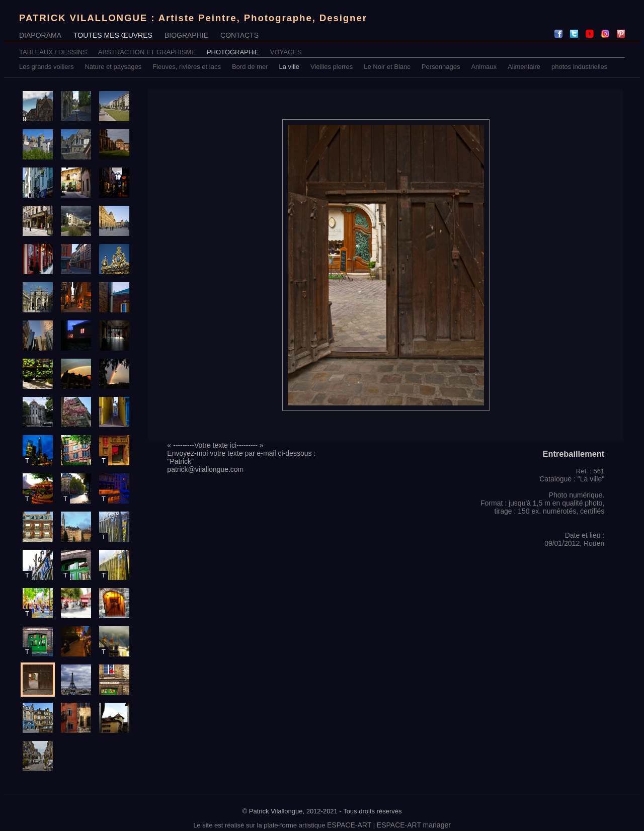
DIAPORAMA (40, 35)
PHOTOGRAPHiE (233, 52)
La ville (289, 67)
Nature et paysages (113, 67)
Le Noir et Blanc (387, 67)
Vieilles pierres (332, 67)
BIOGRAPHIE (186, 35)
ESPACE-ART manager (414, 825)
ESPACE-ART (349, 825)
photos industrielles (579, 67)
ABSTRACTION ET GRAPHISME (147, 52)
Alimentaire (524, 67)
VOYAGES (286, 52)
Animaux (484, 67)
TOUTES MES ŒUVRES (113, 35)
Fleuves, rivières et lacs (187, 67)
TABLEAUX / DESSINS (53, 52)
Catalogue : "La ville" (572, 479)
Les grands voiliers (46, 67)
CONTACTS (239, 35)
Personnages (441, 67)
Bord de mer (250, 67)
